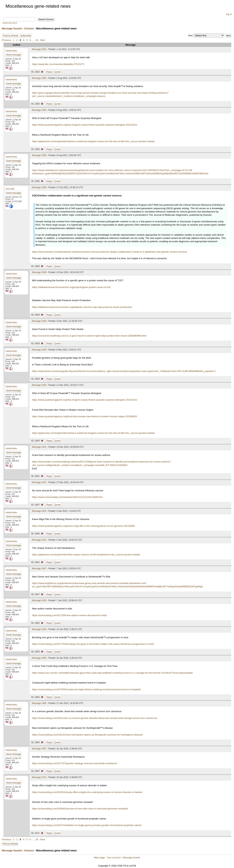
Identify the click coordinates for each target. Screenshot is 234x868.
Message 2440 (39, 511)
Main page (99, 858)
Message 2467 (39, 749)
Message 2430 (39, 385)
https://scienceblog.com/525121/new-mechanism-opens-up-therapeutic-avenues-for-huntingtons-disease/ (87, 735)
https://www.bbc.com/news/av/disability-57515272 (58, 64)
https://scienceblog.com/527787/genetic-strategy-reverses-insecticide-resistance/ (74, 763)
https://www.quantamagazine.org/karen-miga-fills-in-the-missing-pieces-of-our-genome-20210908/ (83, 526)
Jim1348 (10, 189)
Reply (49, 72)
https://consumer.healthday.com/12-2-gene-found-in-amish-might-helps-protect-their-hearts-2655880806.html (89, 336)
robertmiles (11, 51)
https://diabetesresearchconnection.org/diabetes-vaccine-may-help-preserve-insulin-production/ (82, 307)
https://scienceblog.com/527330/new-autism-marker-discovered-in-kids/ (69, 615)
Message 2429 (39, 350)
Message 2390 (39, 187)
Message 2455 (39, 629)
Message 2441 (39, 540)
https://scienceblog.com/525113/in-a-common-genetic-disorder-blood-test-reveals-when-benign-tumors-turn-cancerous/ (95, 718)
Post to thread (11, 35)
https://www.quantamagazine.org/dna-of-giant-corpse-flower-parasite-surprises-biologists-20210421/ (85, 125)
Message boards (12, 28)
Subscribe (26, 35)
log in (229, 14)
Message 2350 (39, 78)
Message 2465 (39, 703)
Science (29, 28)
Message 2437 (39, 482)
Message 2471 (39, 777)
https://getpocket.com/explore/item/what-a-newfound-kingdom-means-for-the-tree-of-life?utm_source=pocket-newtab (93, 141)
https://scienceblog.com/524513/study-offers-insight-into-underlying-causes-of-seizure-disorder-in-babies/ (87, 792)
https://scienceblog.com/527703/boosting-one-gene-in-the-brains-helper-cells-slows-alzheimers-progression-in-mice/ (93, 644)
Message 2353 (39, 110)
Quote (57, 72)
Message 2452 (39, 600)
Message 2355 (39, 155)
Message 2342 (39, 49)
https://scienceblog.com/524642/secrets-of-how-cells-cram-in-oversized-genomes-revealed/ (80, 809)
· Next (42, 40)
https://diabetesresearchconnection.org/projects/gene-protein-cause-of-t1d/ (71, 287)
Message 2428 (39, 321)
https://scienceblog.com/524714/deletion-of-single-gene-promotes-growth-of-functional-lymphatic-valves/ (87, 825)
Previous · (7, 40)
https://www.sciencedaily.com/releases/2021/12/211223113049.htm (67, 497)
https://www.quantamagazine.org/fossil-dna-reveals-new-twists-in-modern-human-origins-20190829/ (84, 416)
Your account (114, 858)
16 (37, 40)
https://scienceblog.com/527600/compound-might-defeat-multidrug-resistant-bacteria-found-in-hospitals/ (86, 689)
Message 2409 (39, 272)
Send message (14, 55)
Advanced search (10, 23)
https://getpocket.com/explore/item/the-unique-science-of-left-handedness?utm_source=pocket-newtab (86, 555)
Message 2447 (39, 569)
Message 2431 (39, 447)
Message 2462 (39, 658)
